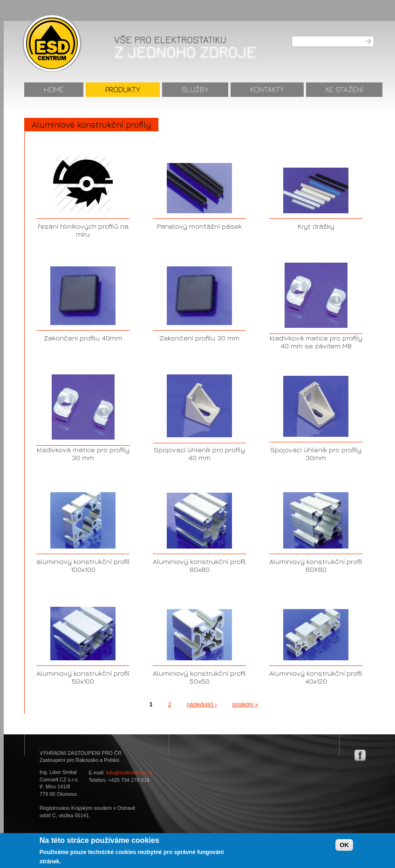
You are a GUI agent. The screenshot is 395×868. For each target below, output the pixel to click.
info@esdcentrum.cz (129, 773)
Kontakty (267, 89)
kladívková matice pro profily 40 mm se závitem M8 (316, 342)
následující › (202, 705)
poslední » (245, 705)
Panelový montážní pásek (199, 226)
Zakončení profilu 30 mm (199, 338)
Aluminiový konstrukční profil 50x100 (83, 677)
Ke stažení (344, 89)
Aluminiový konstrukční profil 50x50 (199, 677)
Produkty (123, 89)
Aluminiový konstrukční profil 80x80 (199, 565)
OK (344, 847)
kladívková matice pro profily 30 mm (83, 454)
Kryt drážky (316, 226)
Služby (195, 89)
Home (54, 89)
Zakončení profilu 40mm (83, 338)
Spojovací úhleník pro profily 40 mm (199, 454)
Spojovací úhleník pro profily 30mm (316, 454)
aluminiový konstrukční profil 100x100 (83, 565)
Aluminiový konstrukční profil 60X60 (316, 565)
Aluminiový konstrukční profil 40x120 (316, 677)
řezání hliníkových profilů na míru (83, 230)
